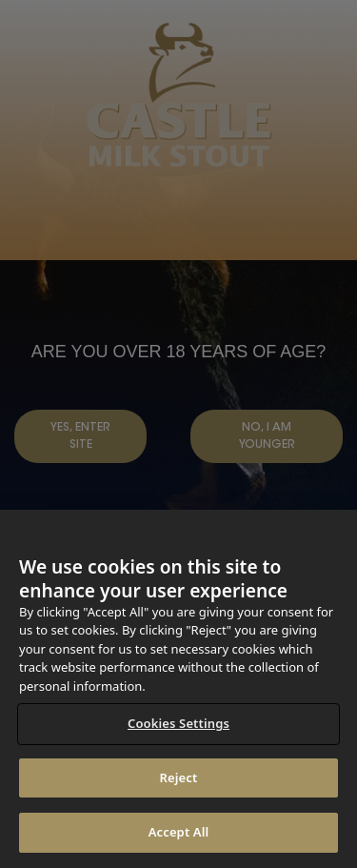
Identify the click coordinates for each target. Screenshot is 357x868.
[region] (178, 689)
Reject (179, 777)
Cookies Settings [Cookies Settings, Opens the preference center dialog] (178, 723)
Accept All (179, 832)
